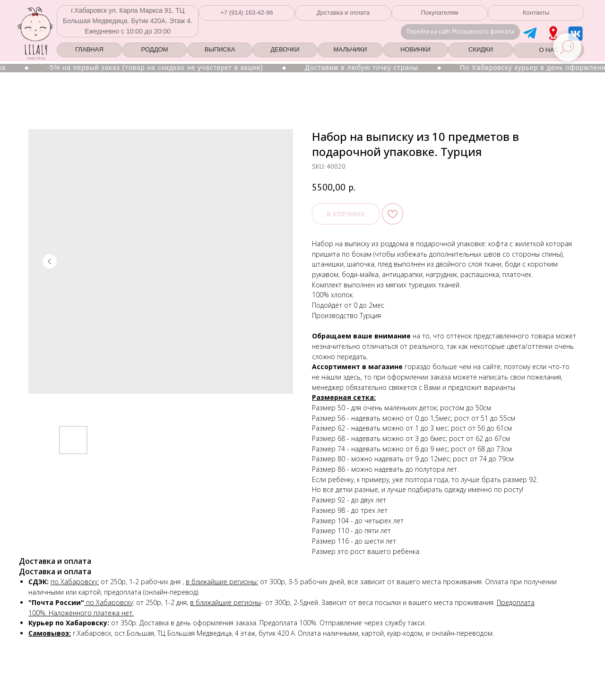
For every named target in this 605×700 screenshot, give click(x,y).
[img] (553, 33)
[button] (247, 13)
